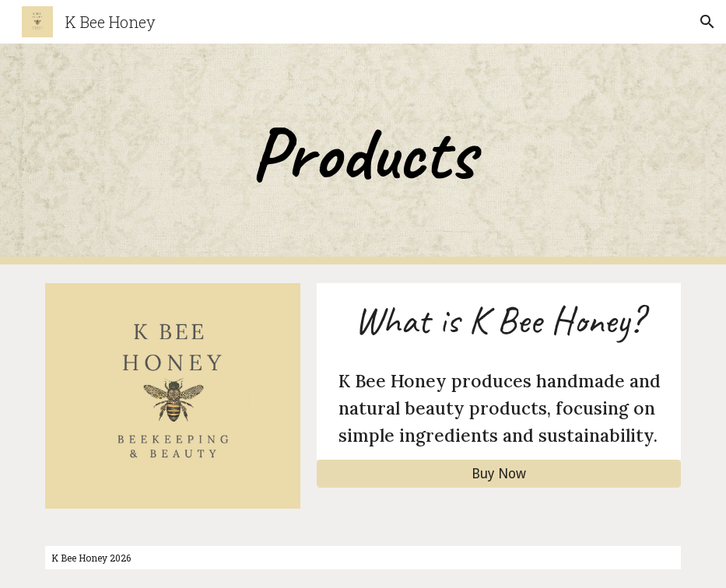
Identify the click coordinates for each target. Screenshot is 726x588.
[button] (707, 22)
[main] (363, 154)
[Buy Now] (498, 474)
